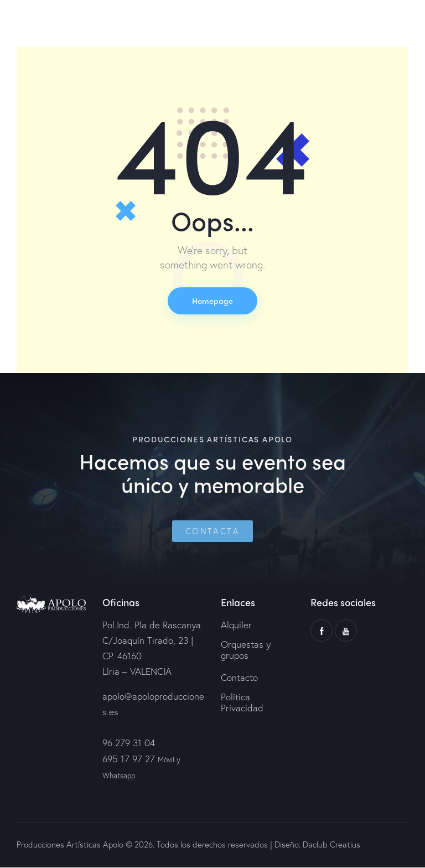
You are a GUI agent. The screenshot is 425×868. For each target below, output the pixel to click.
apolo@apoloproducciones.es (153, 704)
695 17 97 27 (129, 759)
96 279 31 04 (129, 744)
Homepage (212, 301)
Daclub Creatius (330, 845)
